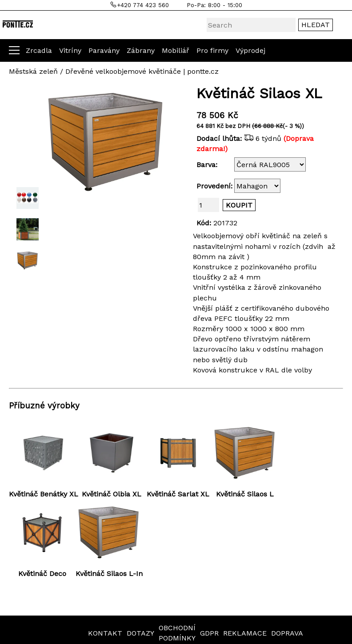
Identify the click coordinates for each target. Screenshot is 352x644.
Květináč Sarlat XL (178, 494)
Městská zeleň (33, 71)
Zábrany (141, 50)
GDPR (209, 633)
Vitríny (70, 50)
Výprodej (250, 50)
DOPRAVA (287, 633)
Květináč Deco (42, 574)
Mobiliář (176, 50)
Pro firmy (212, 50)
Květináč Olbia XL (112, 494)
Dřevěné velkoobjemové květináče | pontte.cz (142, 71)
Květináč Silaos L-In (109, 574)
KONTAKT (105, 633)
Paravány (104, 50)
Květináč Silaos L (245, 494)
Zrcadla (39, 50)
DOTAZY (140, 633)
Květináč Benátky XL (44, 494)
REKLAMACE (245, 633)
